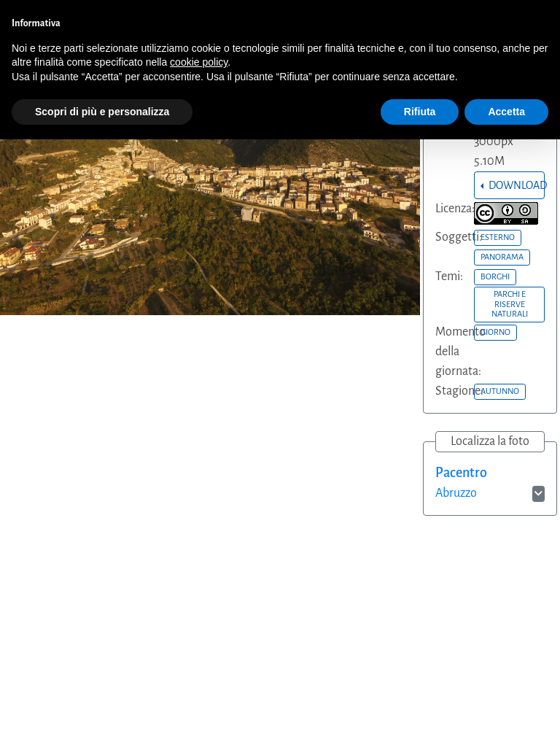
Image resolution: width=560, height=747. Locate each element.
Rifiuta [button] (420, 112)
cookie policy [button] (199, 62)
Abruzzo (456, 493)
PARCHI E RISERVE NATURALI (510, 304)
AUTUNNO (500, 391)
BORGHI (495, 276)
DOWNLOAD (516, 185)
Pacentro (461, 473)
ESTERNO (498, 237)
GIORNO (495, 332)
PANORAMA (502, 257)
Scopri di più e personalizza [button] (102, 112)
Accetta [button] (506, 112)
